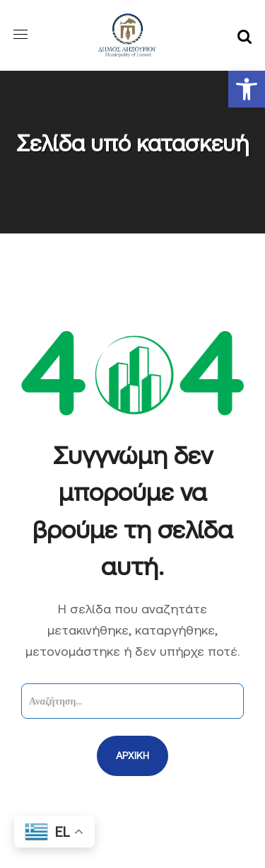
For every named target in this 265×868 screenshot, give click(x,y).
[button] (247, 89)
